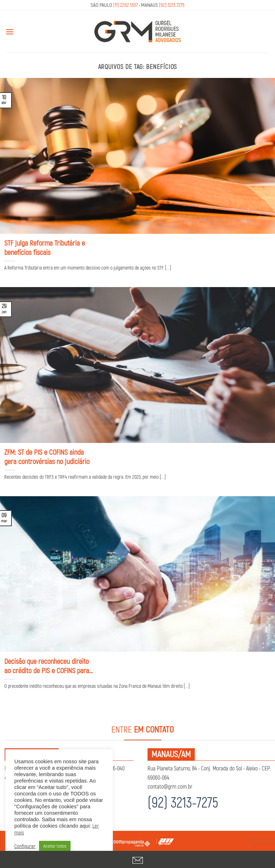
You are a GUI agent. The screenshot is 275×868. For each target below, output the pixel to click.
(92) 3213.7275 (172, 5)
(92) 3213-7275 (183, 803)
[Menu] (10, 32)
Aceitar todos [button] (55, 846)
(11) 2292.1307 (126, 5)
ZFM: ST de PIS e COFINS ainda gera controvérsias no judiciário (47, 457)
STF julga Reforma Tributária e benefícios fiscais (45, 248)
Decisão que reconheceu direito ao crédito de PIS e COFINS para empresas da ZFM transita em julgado (47, 666)
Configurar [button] (25, 847)
